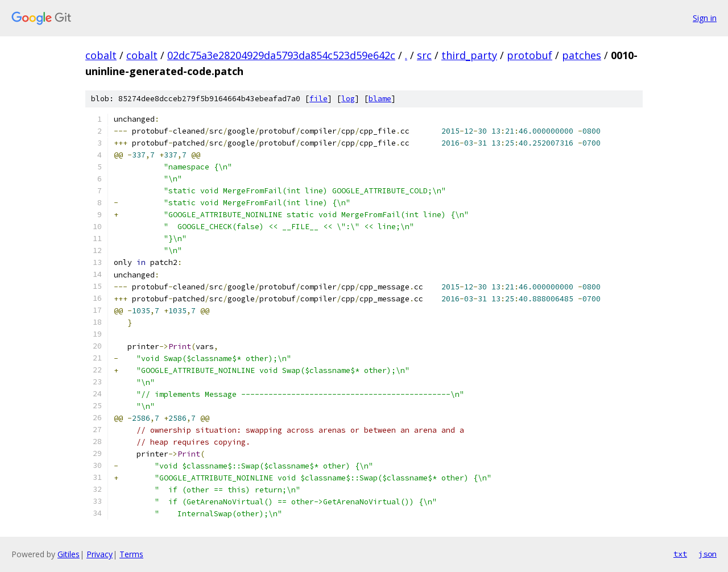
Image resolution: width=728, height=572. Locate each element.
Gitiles (69, 554)
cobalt (101, 55)
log (348, 99)
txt (680, 554)
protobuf (530, 55)
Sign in (705, 18)
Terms (131, 554)
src (424, 55)
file (318, 99)
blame (380, 99)
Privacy (100, 554)
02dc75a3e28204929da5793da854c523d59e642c (281, 55)
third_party (469, 55)
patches (582, 55)
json (708, 554)
